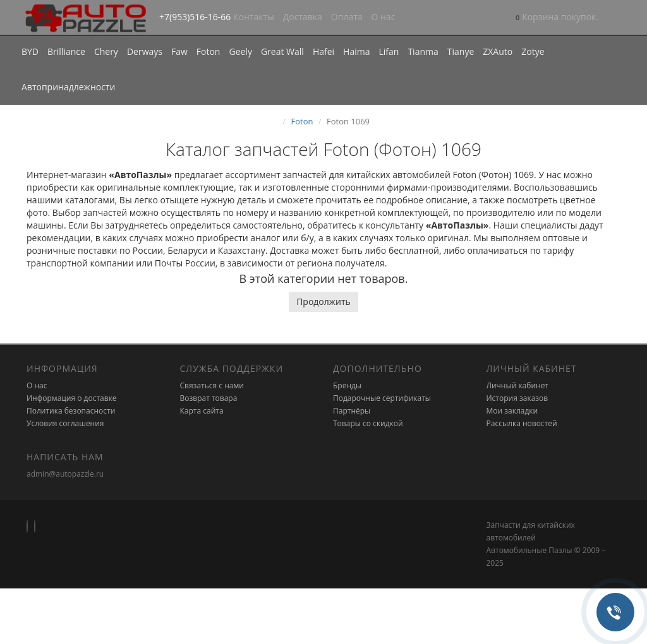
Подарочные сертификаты (382, 398)
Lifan (389, 51)
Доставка (303, 17)
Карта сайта (202, 411)
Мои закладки (512, 411)
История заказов (517, 398)
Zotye (533, 51)
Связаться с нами (212, 385)
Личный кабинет (518, 385)
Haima (356, 51)
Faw (179, 51)
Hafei (323, 51)
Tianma (423, 51)
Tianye (461, 51)
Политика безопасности (71, 411)
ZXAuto (498, 51)
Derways (145, 51)
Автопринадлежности (68, 87)
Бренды (347, 385)
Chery (106, 51)
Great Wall (282, 51)
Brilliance (66, 51)
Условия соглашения (65, 423)
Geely (240, 51)
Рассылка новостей (522, 423)
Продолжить (323, 301)
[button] (557, 18)
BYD (30, 51)
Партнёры (352, 411)
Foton (209, 51)
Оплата (347, 17)
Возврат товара (209, 398)
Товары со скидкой (368, 423)
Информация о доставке (72, 398)
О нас (384, 17)
